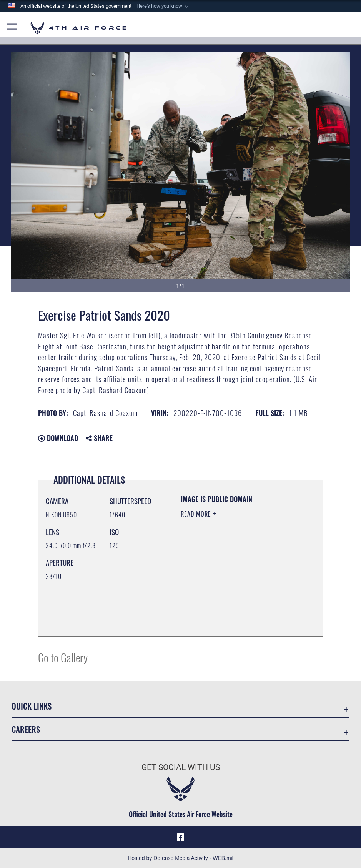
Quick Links (32, 706)
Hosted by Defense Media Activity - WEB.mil (180, 858)
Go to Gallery (63, 657)
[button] (163, 6)
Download (58, 438)
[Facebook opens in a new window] (181, 837)
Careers (26, 729)
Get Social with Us (181, 767)
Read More (197, 514)
